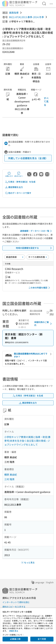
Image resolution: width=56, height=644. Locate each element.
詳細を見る (14, 631)
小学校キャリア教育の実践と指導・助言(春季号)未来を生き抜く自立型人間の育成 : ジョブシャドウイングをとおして (27, 441)
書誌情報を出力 (14, 187)
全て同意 (42, 639)
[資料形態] (38, 257)
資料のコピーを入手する (14, 607)
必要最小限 (15, 639)
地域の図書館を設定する (34, 248)
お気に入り (9, 174)
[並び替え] (15, 257)
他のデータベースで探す (18, 193)
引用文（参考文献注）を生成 (20, 182)
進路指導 (14, 13)
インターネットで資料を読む (16, 602)
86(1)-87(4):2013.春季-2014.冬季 (26, 17)
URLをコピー (19, 174)
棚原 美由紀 (11, 475)
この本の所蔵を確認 (40, 288)
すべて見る (46, 101)
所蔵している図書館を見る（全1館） (28, 158)
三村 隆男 (9, 479)
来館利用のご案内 (43, 324)
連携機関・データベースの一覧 (36, 231)
